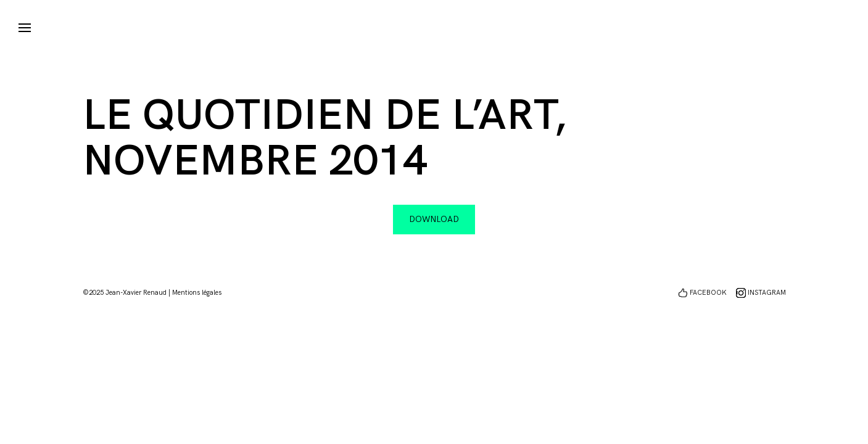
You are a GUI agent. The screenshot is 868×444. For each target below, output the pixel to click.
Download (434, 219)
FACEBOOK (708, 293)
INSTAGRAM (767, 293)
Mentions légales (197, 293)
